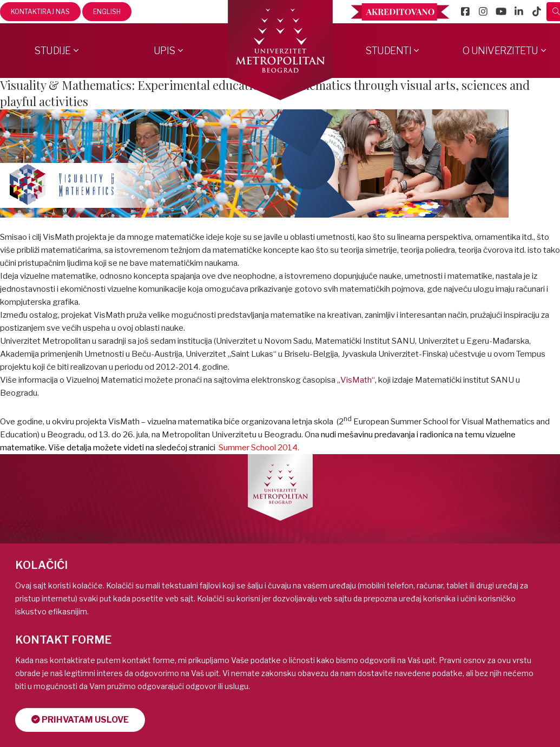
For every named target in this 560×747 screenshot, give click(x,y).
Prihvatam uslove (81, 720)
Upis (164, 51)
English (107, 12)
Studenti (388, 51)
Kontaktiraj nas (40, 12)
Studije (52, 51)
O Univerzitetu (500, 51)
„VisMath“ (356, 380)
